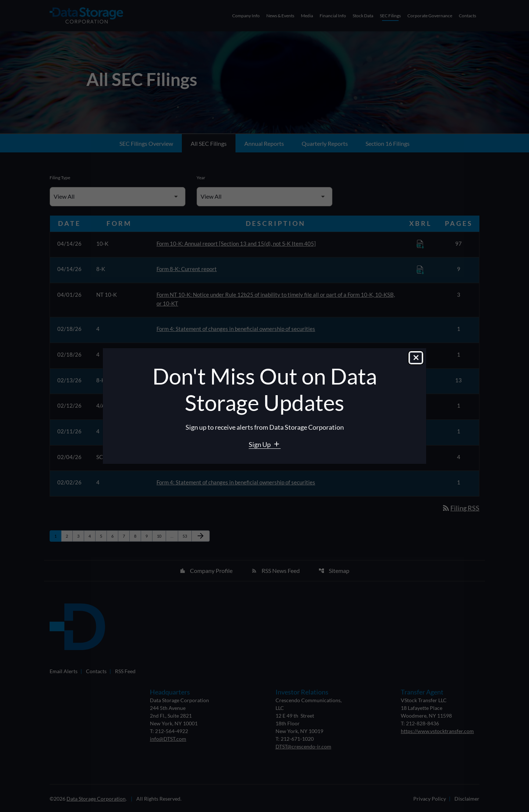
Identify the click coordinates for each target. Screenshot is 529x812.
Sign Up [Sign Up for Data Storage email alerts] (260, 444)
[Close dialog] (416, 358)
